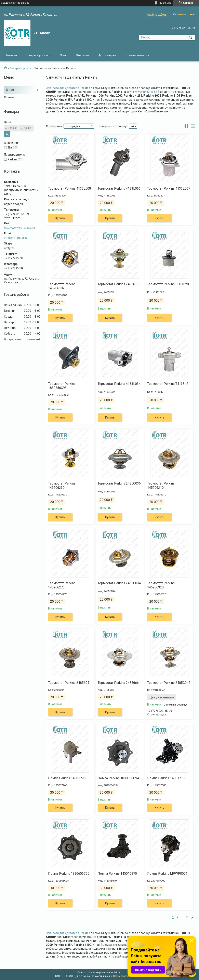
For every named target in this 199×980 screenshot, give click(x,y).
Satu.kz (117, 973)
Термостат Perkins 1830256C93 (62, 386)
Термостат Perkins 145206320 (161, 585)
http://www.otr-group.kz (19, 228)
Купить (60, 218)
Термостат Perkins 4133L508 (70, 188)
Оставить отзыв (184, 14)
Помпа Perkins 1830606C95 (69, 874)
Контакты (83, 55)
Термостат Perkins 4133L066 (119, 188)
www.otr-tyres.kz (146, 92)
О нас (64, 55)
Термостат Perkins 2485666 (118, 683)
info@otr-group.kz (16, 238)
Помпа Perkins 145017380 (167, 778)
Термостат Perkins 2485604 (69, 683)
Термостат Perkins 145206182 (62, 286)
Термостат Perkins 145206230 (62, 486)
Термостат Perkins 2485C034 (119, 583)
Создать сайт (9, 3)
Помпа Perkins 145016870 (117, 874)
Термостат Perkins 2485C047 (169, 683)
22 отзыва (165, 3)
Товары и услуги (37, 55)
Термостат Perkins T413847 (168, 384)
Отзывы (10, 97)
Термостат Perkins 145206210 (161, 486)
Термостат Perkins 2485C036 (119, 483)
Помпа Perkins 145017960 (68, 778)
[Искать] (190, 37)
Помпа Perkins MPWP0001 (167, 874)
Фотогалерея (107, 55)
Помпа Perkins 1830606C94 (118, 778)
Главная (11, 55)
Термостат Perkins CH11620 (168, 284)
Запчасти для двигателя (68, 88)
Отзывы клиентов (137, 55)
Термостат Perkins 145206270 (62, 585)
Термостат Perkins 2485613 (118, 284)
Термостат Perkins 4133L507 (169, 188)
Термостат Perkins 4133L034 (119, 384)
